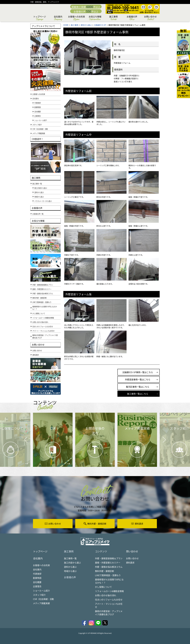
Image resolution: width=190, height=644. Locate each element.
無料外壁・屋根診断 (104, 571)
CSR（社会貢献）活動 (43, 600)
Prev (25, 442)
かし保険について (103, 587)
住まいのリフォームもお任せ (109, 600)
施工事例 (113, 18)
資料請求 (130, 563)
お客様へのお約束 (77, 18)
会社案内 (58, 18)
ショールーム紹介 (41, 120)
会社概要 (37, 111)
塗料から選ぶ (70, 567)
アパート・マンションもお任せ (109, 606)
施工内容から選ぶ (72, 563)
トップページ (40, 18)
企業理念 (37, 116)
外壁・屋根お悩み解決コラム (109, 567)
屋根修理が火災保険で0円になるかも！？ (109, 581)
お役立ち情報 (95, 18)
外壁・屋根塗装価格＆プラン (109, 559)
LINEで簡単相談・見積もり (108, 575)
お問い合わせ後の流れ (106, 596)
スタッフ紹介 (39, 595)
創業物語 (37, 107)
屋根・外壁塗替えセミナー (108, 563)
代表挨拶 (37, 103)
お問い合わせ (150, 18)
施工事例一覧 (70, 559)
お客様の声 (132, 18)
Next (161, 438)
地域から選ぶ (70, 571)
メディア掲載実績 (41, 604)
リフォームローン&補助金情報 (109, 591)
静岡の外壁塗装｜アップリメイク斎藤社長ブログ (109, 613)
